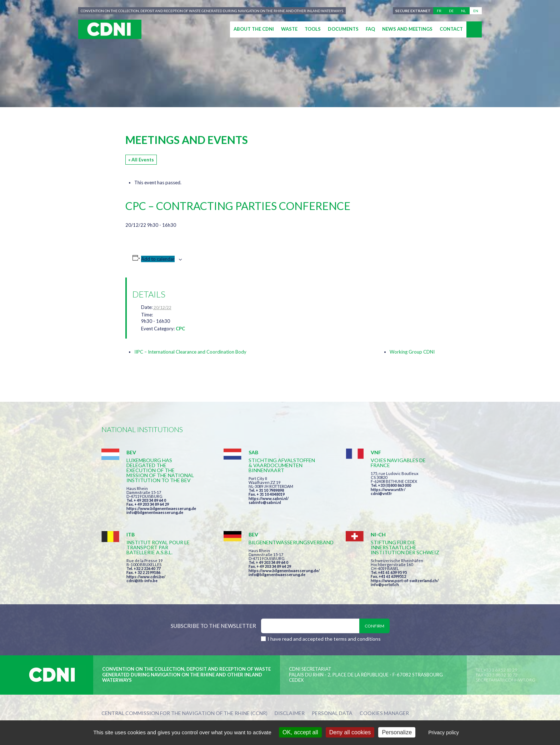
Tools (313, 29)
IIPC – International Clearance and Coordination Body (190, 352)
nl (463, 11)
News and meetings (407, 29)
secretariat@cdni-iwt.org (506, 680)
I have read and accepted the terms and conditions (324, 639)
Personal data (332, 713)
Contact (451, 29)
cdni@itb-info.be (142, 581)
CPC (180, 329)
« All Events (141, 160)
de (451, 11)
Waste (289, 29)
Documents (343, 29)
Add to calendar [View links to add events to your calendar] (158, 259)
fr (439, 11)
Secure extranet (413, 11)
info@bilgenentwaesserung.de (155, 512)
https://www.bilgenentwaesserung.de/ (284, 571)
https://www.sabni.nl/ (269, 498)
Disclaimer (290, 713)
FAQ (370, 29)
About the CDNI (254, 29)
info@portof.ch (385, 584)
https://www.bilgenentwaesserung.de (161, 508)
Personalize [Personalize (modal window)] (397, 732)
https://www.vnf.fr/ (388, 489)
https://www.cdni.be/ (146, 577)
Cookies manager (384, 713)
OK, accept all (300, 732)
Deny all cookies (350, 732)
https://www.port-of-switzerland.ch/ (405, 581)
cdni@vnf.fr (381, 493)
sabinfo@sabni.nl (265, 502)
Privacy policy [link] (444, 732)
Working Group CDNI (412, 352)
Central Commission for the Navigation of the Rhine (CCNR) (184, 713)
